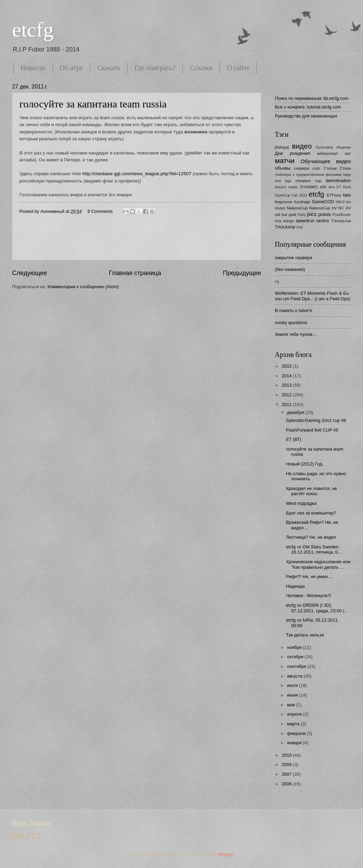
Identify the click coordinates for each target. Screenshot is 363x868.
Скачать (109, 68)
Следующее (30, 273)
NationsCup (297, 208)
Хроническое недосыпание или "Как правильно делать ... (318, 564)
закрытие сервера (294, 258)
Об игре (71, 68)
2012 (287, 395)
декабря (296, 412)
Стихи (345, 168)
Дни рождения (292, 153)
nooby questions (291, 323)
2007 (287, 774)
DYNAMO (309, 187)
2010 (287, 755)
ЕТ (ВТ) (294, 439)
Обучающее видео (326, 161)
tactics (323, 221)
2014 (287, 376)
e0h (323, 187)
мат (348, 154)
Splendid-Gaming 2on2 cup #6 (316, 420)
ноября (295, 647)
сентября (297, 666)
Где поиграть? (155, 68)
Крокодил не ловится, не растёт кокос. (311, 491)
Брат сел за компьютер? (311, 513)
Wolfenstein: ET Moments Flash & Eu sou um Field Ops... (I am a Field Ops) (313, 296)
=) (277, 281)
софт (316, 168)
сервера (301, 168)
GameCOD (323, 202)
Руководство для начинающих (306, 116)
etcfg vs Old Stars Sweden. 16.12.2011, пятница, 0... (314, 549)
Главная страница (135, 273)
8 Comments (100, 211)
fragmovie (284, 202)
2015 (287, 366)
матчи (285, 161)
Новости (33, 68)
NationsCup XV (323, 208)
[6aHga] (282, 147)
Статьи (330, 168)
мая (292, 705)
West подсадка (301, 503)
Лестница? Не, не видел (311, 537)
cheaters (303, 181)
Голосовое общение (333, 147)
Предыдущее (242, 273)
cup (318, 181)
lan (348, 202)
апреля (295, 714)
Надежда (295, 586)
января (295, 743)
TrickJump (285, 227)
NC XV (345, 208)
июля (293, 685)
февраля (297, 733)
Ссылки (201, 68)
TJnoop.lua (341, 221)
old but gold (286, 215)
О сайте (238, 68)
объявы (283, 168)
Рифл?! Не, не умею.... (309, 577)
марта (294, 724)
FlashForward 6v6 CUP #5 (312, 430)
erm (332, 187)
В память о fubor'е (294, 310)
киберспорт (328, 153)
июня (293, 695)
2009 (287, 765)
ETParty (334, 195)
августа (295, 676)
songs (288, 221)
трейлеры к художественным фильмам (308, 175)
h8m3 (340, 202)
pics (312, 214)
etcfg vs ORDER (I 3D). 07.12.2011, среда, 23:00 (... (317, 608)
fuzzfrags (302, 202)
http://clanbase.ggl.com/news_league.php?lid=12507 (137, 174)
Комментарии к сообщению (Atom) (83, 287)
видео (302, 146)
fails (347, 195)
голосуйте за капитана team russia (93, 104)
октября (296, 657)
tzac (300, 227)
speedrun (305, 221)
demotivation (338, 181)
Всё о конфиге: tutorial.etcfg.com (308, 107)
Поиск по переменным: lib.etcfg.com (312, 98)
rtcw (278, 221)
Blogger (226, 854)
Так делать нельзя (305, 635)
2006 (287, 784)
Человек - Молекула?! (309, 596)
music (280, 208)
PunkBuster (342, 215)
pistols (325, 214)
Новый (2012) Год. (305, 464)
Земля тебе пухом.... (296, 334)
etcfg (33, 30)
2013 (287, 385)
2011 (287, 404)
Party (302, 215)
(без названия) (290, 269)
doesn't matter (287, 187)
